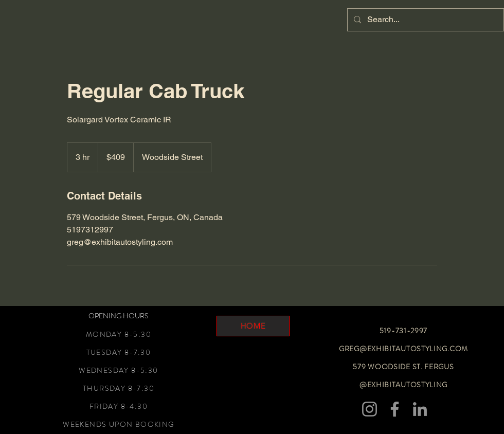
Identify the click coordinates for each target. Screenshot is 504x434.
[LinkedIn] (420, 409)
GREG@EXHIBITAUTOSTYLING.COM (403, 349)
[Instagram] (370, 409)
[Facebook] (395, 409)
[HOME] (253, 326)
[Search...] (425, 20)
